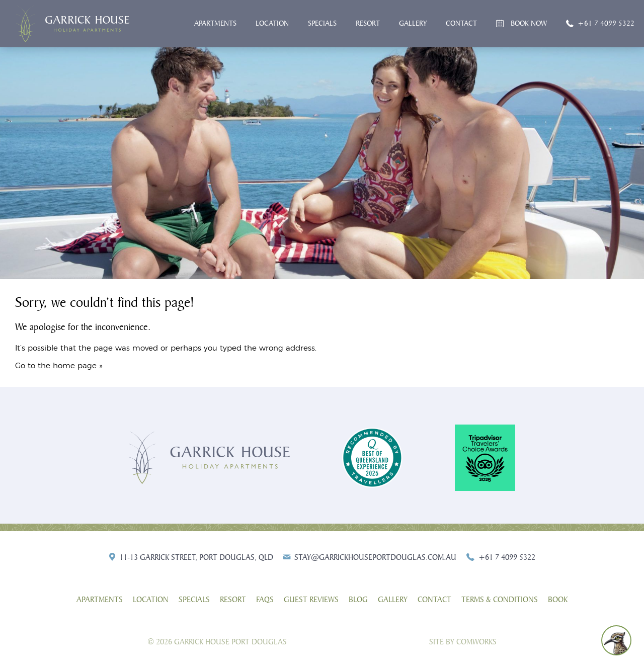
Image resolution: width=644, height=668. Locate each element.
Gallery (413, 23)
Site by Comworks (463, 642)
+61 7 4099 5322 (606, 23)
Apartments (215, 23)
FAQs (265, 600)
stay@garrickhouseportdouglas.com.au (375, 557)
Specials (322, 23)
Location (272, 23)
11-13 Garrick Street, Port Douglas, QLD (196, 557)
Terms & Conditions (500, 600)
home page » (78, 366)
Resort (368, 23)
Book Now (529, 23)
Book (558, 600)
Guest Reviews (311, 600)
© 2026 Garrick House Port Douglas (217, 642)
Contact (461, 23)
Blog (358, 600)
